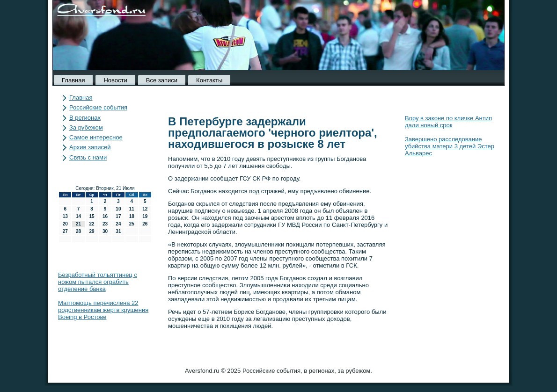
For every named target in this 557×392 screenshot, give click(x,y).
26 (145, 224)
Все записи (162, 80)
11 (132, 209)
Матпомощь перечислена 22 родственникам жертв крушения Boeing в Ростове (103, 310)
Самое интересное (96, 137)
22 (92, 224)
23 (105, 224)
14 (78, 216)
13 (65, 216)
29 (92, 231)
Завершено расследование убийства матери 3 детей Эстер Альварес (450, 146)
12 (145, 209)
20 (65, 224)
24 (118, 224)
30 (105, 231)
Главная (73, 80)
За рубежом (86, 127)
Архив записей (90, 147)
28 (78, 231)
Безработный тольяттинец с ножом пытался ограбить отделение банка (98, 282)
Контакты (209, 80)
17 (118, 216)
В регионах (85, 118)
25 (132, 224)
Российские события (98, 107)
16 (105, 216)
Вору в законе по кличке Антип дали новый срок (448, 122)
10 (118, 209)
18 (132, 216)
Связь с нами (88, 157)
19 (145, 216)
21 (78, 224)
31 (118, 231)
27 (65, 231)
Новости (115, 80)
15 (92, 216)
